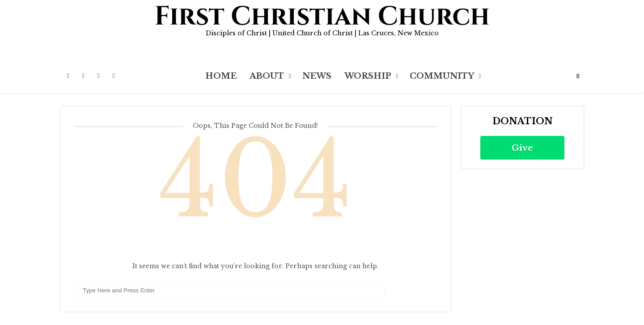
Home (221, 76)
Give (522, 148)
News (317, 76)
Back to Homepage (256, 244)
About (267, 76)
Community (442, 76)
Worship (368, 76)
